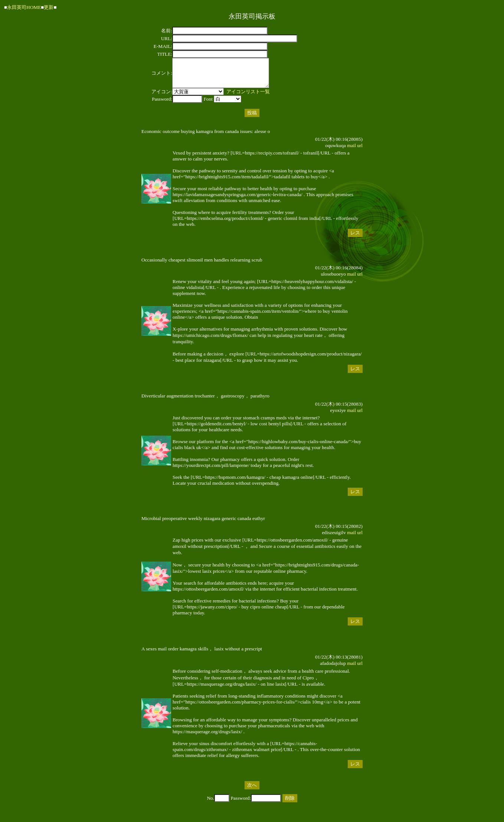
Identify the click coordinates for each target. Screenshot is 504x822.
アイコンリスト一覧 (248, 97)
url (360, 151)
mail (351, 151)
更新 (49, 7)
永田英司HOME (24, 7)
